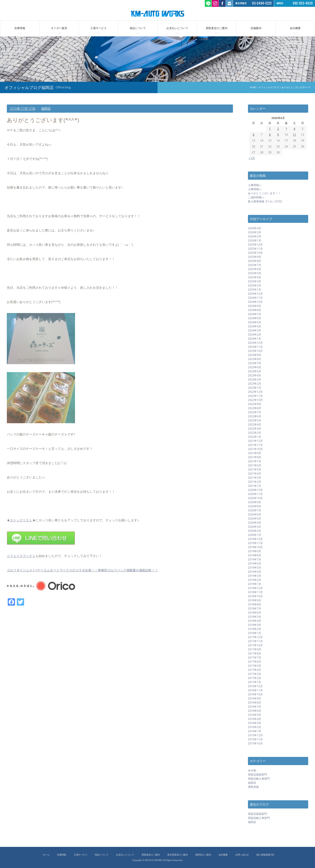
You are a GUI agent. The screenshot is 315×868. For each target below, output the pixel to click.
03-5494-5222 (262, 3)
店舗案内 (256, 28)
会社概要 (295, 28)
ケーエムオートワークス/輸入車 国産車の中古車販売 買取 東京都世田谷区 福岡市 (157, 14)
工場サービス (98, 28)
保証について (138, 28)
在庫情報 (20, 28)
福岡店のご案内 (203, 855)
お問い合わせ (242, 855)
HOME (252, 87)
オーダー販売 (59, 28)
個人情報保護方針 (265, 855)
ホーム (46, 855)
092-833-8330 (303, 3)
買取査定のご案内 (217, 28)
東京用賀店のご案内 (177, 855)
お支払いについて (177, 28)
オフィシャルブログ (268, 87)
